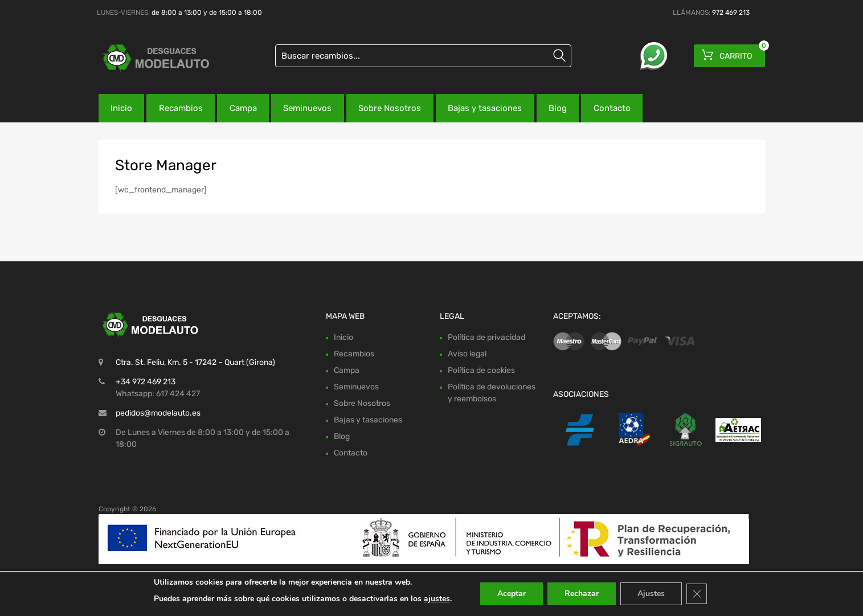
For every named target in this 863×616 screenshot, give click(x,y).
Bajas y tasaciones (485, 108)
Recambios (181, 108)
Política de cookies (481, 370)
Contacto (612, 108)
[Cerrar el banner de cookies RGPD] (697, 594)
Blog (558, 108)
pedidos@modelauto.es (158, 413)
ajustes (437, 599)
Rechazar (582, 594)
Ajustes (651, 594)
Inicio (121, 108)
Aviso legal (467, 354)
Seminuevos (307, 108)
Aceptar (512, 594)
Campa (243, 108)
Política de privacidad (486, 337)
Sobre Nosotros (390, 108)
